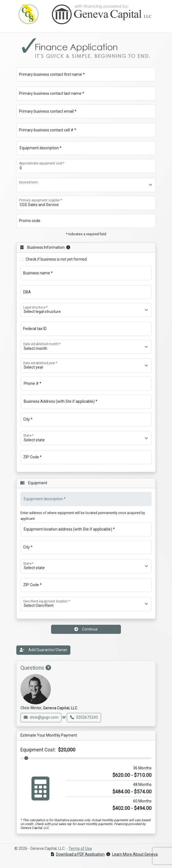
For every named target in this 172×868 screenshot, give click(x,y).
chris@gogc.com (41, 717)
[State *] (86, 438)
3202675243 (84, 717)
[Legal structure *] (86, 310)
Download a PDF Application (78, 854)
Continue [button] (86, 629)
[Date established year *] (86, 366)
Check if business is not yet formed (56, 259)
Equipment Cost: (48, 750)
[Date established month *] (86, 347)
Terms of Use (80, 848)
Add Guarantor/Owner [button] (43, 650)
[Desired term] (86, 185)
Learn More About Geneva (132, 854)
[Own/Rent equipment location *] (86, 604)
